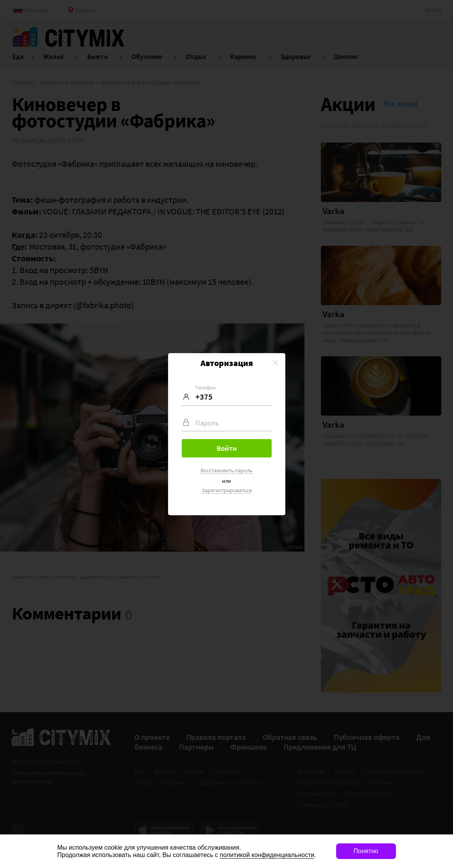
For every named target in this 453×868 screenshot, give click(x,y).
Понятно (366, 851)
